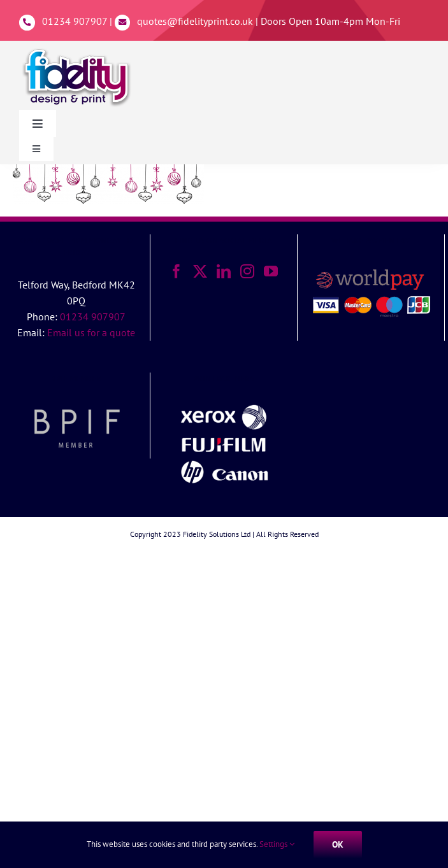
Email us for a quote (91, 332)
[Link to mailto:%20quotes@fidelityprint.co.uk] (123, 23)
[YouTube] (271, 271)
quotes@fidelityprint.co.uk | (199, 21)
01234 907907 (75, 21)
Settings (277, 844)
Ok (338, 844)
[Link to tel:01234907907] (27, 23)
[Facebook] (177, 271)
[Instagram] (247, 271)
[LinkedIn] (224, 271)
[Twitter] (200, 271)
